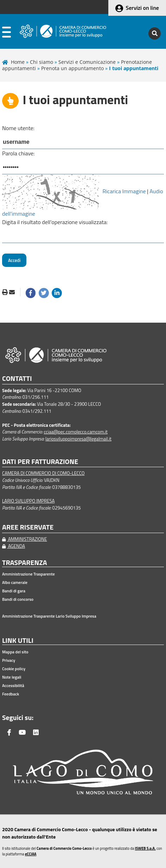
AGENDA (14, 546)
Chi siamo (41, 62)
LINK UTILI (18, 641)
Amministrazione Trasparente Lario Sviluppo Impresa (49, 616)
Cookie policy (14, 669)
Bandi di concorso (18, 599)
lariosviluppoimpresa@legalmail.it (78, 439)
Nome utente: (18, 128)
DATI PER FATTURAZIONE (40, 462)
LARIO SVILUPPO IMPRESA (28, 501)
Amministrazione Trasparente (28, 574)
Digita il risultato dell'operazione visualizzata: (55, 222)
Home (18, 62)
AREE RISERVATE (28, 527)
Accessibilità (13, 686)
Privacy (9, 660)
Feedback (11, 694)
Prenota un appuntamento (72, 68)
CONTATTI (17, 379)
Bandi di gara (14, 591)
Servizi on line (142, 8)
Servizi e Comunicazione (87, 62)
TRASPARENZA (25, 563)
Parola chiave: (18, 153)
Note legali (12, 677)
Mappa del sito (15, 652)
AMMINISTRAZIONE (25, 539)
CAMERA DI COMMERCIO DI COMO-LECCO (43, 473)
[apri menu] (7, 33)
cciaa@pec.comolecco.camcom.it (76, 432)
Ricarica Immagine (124, 191)
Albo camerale (15, 583)
